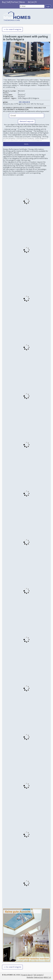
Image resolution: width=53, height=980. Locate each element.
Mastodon (30, 977)
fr (36, 2)
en (33, 2)
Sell (8, 2)
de (29, 2)
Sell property (38, 975)
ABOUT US (47, 977)
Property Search (27, 975)
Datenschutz (39, 977)
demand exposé (26, 121)
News (22, 2)
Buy (4, 2)
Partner (15, 2)
